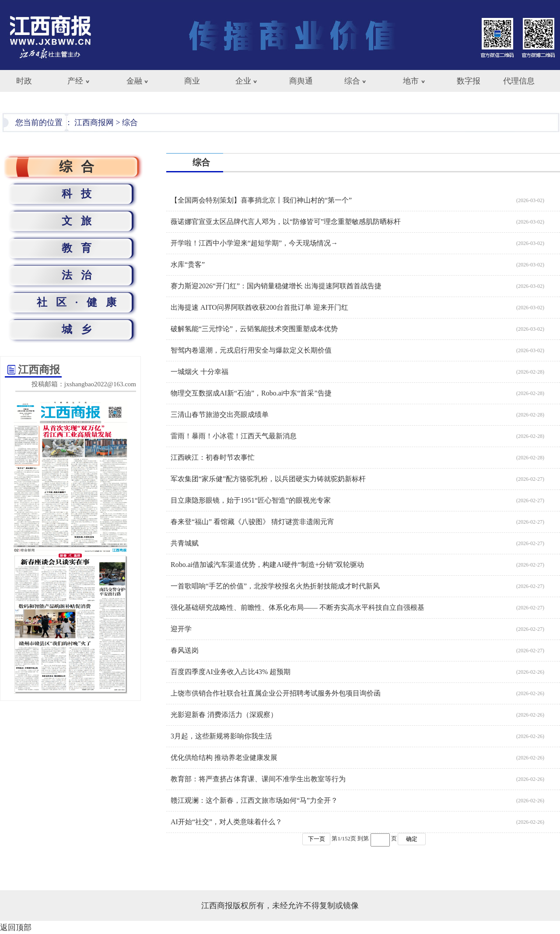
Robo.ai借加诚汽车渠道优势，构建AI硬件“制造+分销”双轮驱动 (267, 565)
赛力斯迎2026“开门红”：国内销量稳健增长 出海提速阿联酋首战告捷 (276, 286)
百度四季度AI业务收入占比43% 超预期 (231, 672)
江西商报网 (94, 122)
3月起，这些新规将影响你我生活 (221, 736)
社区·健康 (81, 302)
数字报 (469, 81)
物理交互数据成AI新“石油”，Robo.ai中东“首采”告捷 (251, 393)
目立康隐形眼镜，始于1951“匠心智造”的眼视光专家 (251, 500)
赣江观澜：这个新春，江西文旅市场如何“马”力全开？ (254, 800)
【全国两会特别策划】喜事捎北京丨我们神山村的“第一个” (261, 200)
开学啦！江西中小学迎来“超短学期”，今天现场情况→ (254, 243)
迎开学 (181, 629)
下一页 (317, 839)
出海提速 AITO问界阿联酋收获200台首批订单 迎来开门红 (259, 307)
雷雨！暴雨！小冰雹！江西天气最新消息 (234, 436)
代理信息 (519, 81)
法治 (81, 275)
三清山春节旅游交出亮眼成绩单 (220, 415)
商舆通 (301, 81)
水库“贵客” (188, 264)
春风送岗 (185, 650)
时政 (24, 81)
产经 (75, 81)
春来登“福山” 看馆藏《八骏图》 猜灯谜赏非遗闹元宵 (252, 522)
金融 (134, 81)
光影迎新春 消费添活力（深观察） (224, 715)
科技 (81, 194)
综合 (352, 81)
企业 (243, 81)
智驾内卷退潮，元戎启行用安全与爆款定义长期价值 (251, 350)
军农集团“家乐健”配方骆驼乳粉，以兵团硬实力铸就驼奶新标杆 (268, 479)
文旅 (81, 221)
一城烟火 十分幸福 (199, 372)
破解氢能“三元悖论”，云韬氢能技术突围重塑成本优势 (254, 329)
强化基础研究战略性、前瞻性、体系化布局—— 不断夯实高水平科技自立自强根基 (297, 607)
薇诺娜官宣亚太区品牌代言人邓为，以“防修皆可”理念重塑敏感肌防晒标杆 (286, 222)
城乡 (81, 329)
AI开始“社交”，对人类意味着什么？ (226, 822)
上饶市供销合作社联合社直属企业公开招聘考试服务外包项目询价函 (276, 693)
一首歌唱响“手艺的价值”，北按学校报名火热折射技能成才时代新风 (275, 586)
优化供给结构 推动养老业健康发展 (224, 757)
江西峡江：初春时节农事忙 (213, 457)
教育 (81, 248)
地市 (411, 81)
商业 (192, 81)
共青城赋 (185, 543)
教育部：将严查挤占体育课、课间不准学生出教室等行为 (258, 779)
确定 (412, 839)
